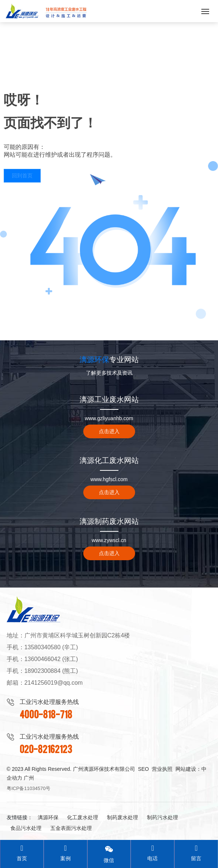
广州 (29, 778)
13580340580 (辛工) (51, 647)
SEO (144, 769)
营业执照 (162, 769)
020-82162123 (46, 749)
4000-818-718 (46, 714)
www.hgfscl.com (109, 479)
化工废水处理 (83, 817)
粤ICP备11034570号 (29, 788)
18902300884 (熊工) (51, 671)
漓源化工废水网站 (109, 460)
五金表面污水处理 (71, 828)
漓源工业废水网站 (109, 399)
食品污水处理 (26, 828)
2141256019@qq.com (54, 683)
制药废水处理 (123, 817)
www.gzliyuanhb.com (109, 418)
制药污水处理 (162, 817)
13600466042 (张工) (51, 659)
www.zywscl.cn (109, 540)
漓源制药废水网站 (109, 521)
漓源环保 (48, 817)
